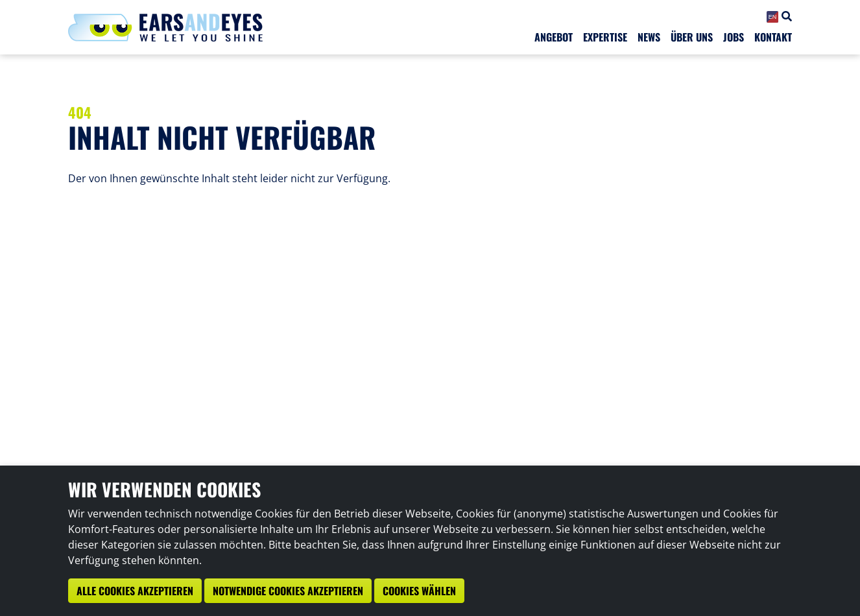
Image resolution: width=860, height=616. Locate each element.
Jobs (734, 37)
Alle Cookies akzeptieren (135, 591)
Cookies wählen (419, 591)
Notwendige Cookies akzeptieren (288, 591)
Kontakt (773, 37)
